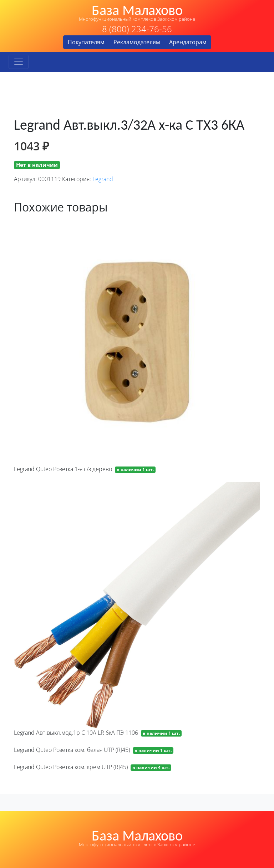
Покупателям (86, 42)
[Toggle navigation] (19, 62)
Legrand (103, 179)
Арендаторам (188, 42)
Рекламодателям (137, 42)
